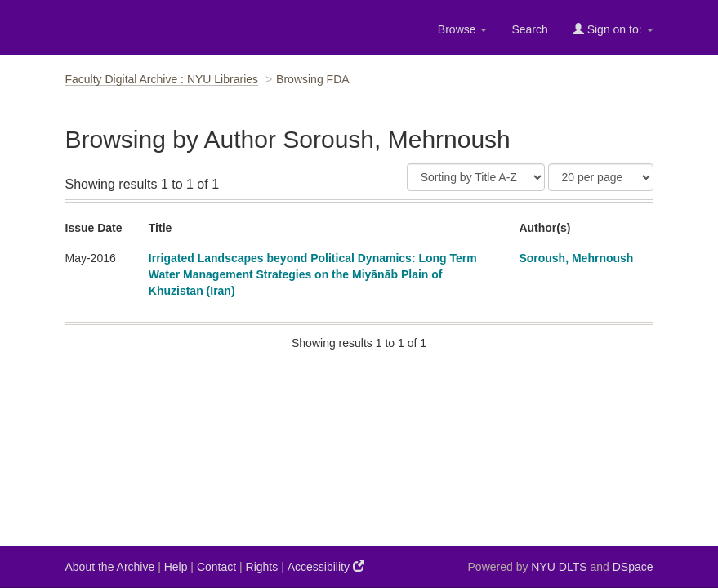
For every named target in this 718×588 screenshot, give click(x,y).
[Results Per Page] (601, 177)
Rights (262, 567)
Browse (463, 29)
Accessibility (326, 566)
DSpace (633, 567)
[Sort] (476, 177)
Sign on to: (613, 29)
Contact (216, 567)
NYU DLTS (559, 567)
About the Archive (110, 567)
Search (529, 29)
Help (176, 567)
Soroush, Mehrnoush (576, 258)
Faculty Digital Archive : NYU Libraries (162, 79)
